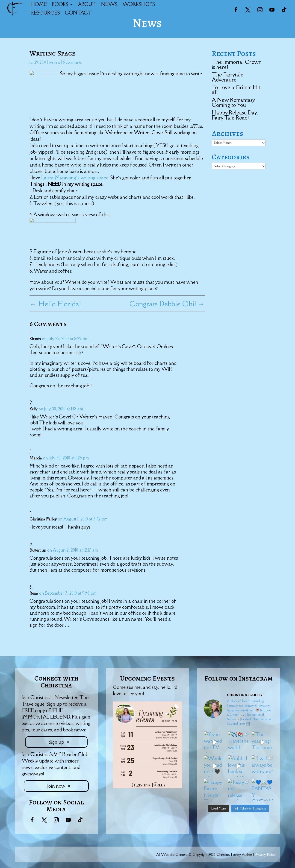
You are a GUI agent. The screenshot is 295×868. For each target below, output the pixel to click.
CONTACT (78, 13)
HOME (39, 4)
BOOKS (60, 4)
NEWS (109, 4)
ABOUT (87, 4)
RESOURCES (45, 13)
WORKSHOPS (139, 4)
